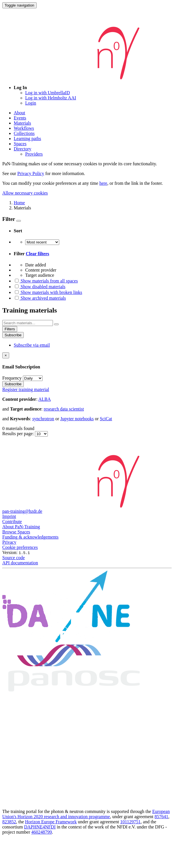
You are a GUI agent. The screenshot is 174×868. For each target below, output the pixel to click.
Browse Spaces (16, 532)
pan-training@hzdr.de (22, 511)
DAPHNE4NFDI (40, 827)
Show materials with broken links (48, 292)
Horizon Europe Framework (51, 822)
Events (20, 118)
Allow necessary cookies (25, 193)
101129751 (130, 822)
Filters (10, 329)
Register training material (26, 389)
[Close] (6, 355)
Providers (34, 154)
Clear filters (37, 254)
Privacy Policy (31, 173)
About (19, 113)
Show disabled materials (39, 287)
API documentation (20, 563)
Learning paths (27, 139)
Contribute (12, 522)
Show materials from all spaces (46, 281)
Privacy (9, 542)
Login (31, 103)
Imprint (9, 516)
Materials (22, 123)
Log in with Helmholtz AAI (51, 98)
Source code (14, 558)
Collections (24, 133)
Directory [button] (22, 149)
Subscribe (13, 335)
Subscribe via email (32, 345)
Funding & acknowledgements (30, 537)
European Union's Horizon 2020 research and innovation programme (86, 814)
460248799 (41, 832)
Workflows (24, 128)
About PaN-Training (21, 527)
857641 (161, 817)
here (103, 183)
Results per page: (19, 434)
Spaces (20, 144)
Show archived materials (40, 298)
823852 (9, 822)
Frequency (12, 378)
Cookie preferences (20, 547)
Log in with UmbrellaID (48, 93)
